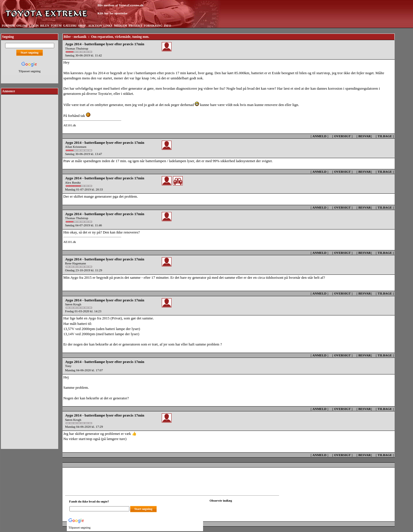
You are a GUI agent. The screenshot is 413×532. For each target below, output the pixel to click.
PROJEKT (136, 26)
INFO (167, 26)
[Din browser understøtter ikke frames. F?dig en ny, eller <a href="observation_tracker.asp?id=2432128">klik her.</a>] (235, 508)
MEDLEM (120, 26)
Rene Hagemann (76, 263)
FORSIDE (8, 26)
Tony (68, 366)
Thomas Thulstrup (77, 48)
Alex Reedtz (73, 182)
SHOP (82, 26)
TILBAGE (385, 136)
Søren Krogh (73, 304)
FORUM (56, 26)
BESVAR (364, 136)
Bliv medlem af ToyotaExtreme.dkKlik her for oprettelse (121, 9)
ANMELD (319, 136)
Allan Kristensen (76, 147)
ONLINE (22, 26)
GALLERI (70, 26)
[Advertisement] (30, 182)
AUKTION (95, 26)
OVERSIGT (342, 136)
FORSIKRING (153, 26)
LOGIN (34, 26)
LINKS (108, 26)
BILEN (45, 26)
